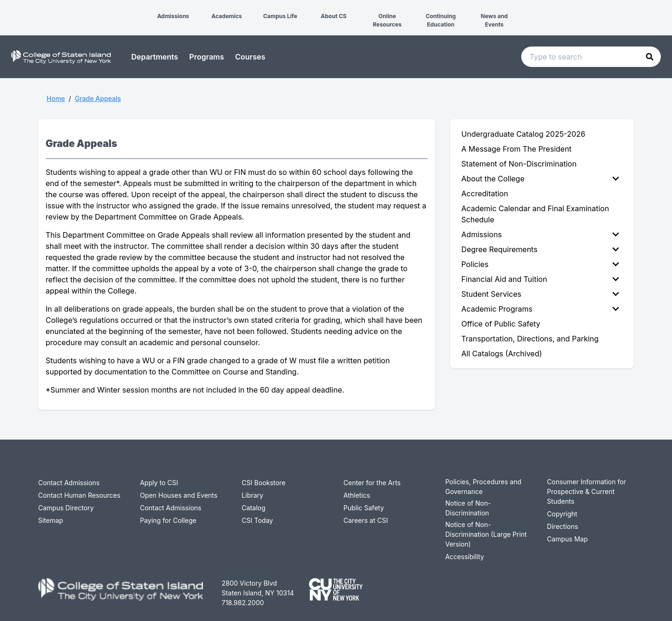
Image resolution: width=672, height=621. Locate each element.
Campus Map (567, 539)
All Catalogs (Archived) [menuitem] (501, 354)
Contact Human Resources (79, 495)
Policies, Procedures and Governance (484, 487)
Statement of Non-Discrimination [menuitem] (519, 164)
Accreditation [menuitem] (485, 194)
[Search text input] (591, 57)
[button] (7, 8)
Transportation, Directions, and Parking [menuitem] (530, 339)
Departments (155, 57)
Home (56, 98)
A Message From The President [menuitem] (516, 149)
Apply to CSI (159, 483)
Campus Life (280, 16)
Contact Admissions (69, 483)
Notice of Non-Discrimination (468, 508)
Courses (250, 57)
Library (252, 495)
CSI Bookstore (263, 483)
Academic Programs (540, 309)
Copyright (562, 514)
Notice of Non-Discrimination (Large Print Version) (486, 534)
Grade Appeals (98, 98)
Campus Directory (66, 508)
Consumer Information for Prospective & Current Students (586, 491)
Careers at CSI (366, 520)
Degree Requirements (540, 249)
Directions (562, 526)
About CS (333, 16)
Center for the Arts (372, 483)
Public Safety (364, 508)
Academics (227, 16)
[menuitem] (542, 179)
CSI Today (257, 520)
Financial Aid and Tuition (540, 279)
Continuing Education (441, 20)
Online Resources (387, 20)
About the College (540, 179)
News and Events (494, 20)
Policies (540, 264)
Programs (207, 57)
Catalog (253, 508)
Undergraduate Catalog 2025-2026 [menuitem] (523, 134)
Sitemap (51, 520)
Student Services (540, 294)
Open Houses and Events (179, 495)
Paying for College (168, 520)
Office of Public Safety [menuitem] (501, 324)
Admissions (173, 16)
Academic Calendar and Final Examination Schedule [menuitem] (535, 214)
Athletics (357, 495)
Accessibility (465, 557)
